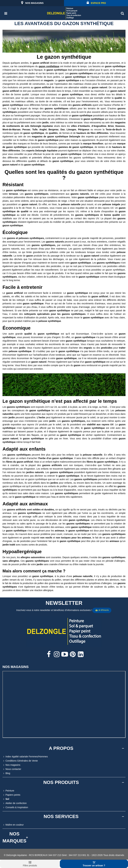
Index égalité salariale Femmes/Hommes (25, 757)
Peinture (8, 791)
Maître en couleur (13, 825)
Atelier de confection (15, 803)
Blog (6, 773)
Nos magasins (11, 765)
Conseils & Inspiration (15, 807)
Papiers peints (11, 795)
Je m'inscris (102, 610)
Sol (6, 799)
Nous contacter (12, 769)
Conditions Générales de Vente (20, 761)
